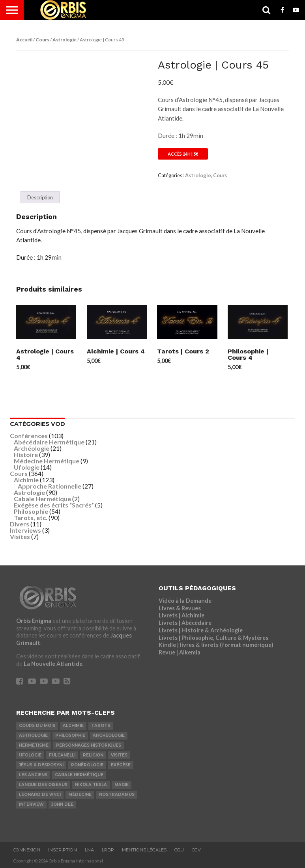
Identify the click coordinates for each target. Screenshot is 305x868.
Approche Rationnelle (50, 486)
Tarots (101, 726)
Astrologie (65, 40)
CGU (179, 850)
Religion (93, 755)
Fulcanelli (62, 755)
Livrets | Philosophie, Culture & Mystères (213, 638)
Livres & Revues (180, 608)
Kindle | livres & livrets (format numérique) (216, 645)
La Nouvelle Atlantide (53, 664)
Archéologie (32, 448)
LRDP (108, 850)
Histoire (26, 454)
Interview (31, 804)
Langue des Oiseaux (43, 785)
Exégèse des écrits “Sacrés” (54, 505)
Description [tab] (40, 197)
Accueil (24, 40)
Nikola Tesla (91, 785)
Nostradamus (117, 795)
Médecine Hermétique (47, 461)
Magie (122, 785)
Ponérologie (87, 765)
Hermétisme (34, 745)
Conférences (29, 436)
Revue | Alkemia (180, 652)
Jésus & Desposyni (41, 765)
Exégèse (121, 765)
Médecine (80, 795)
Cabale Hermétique (42, 499)
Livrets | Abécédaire (185, 623)
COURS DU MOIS (37, 726)
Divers (20, 524)
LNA (89, 850)
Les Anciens (33, 775)
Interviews (25, 530)
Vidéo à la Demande (185, 601)
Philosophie (31, 511)
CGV (196, 850)
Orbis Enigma (34, 621)
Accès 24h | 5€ (183, 154)
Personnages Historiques (89, 745)
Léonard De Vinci (40, 795)
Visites (20, 536)
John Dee (62, 804)
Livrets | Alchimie (182, 615)
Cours (42, 40)
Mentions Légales (144, 850)
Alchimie (26, 480)
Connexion (27, 850)
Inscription (63, 850)
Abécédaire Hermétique (49, 442)
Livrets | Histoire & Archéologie (201, 630)
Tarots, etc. (31, 518)
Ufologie (27, 467)
